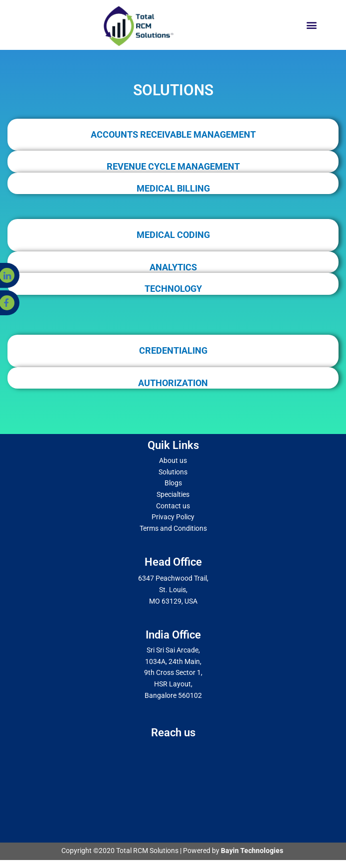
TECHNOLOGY (173, 289)
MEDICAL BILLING (173, 188)
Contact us (173, 506)
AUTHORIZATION (173, 383)
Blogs (173, 483)
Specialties (173, 494)
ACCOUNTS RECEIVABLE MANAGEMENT (173, 134)
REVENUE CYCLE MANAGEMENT (173, 166)
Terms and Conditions (173, 528)
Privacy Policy (173, 517)
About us (173, 460)
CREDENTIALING (173, 350)
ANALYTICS (173, 267)
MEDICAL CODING (173, 235)
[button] (311, 25)
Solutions (173, 472)
